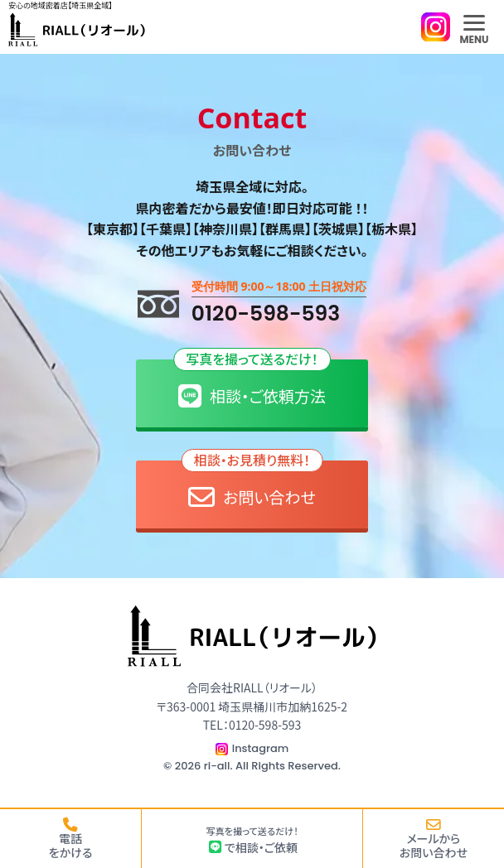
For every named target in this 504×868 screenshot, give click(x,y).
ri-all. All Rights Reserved (271, 766)
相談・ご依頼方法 (252, 385)
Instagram (261, 748)
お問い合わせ (252, 486)
